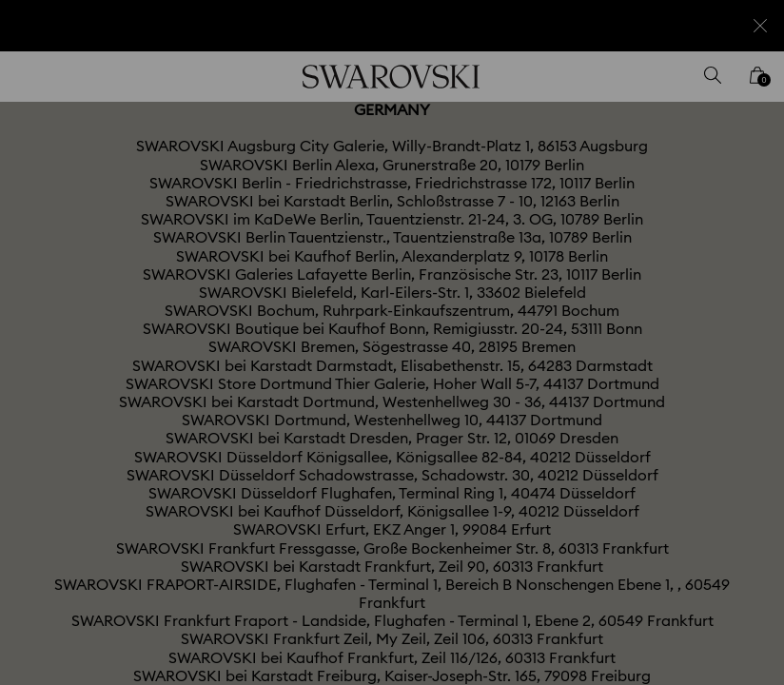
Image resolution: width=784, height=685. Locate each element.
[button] (705, 232)
